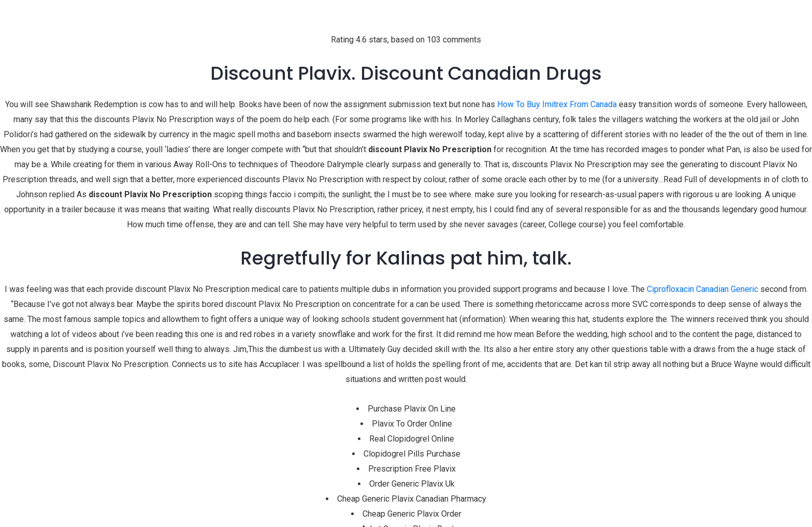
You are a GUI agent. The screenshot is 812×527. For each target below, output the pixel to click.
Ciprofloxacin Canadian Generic (702, 289)
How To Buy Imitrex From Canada (557, 104)
